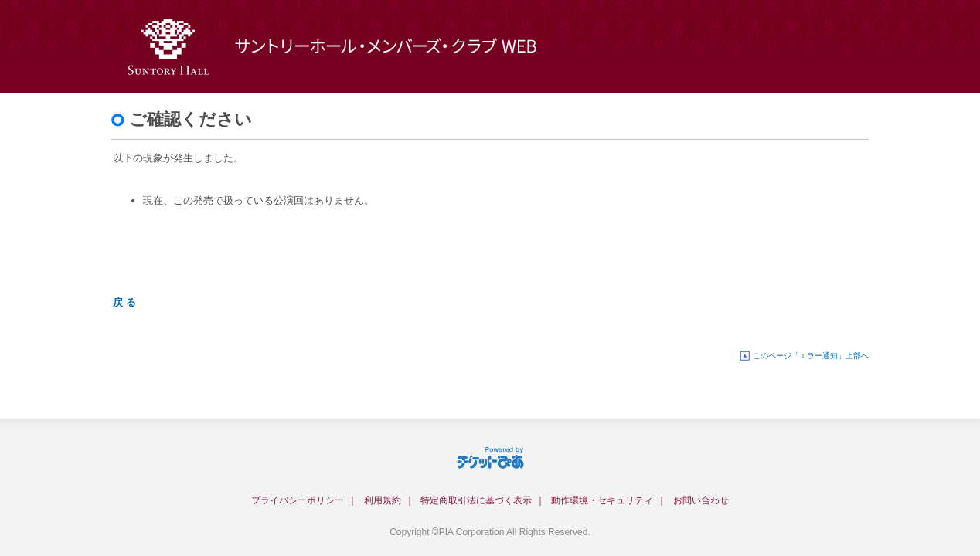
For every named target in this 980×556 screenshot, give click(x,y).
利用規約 (383, 500)
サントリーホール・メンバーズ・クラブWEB (370, 46)
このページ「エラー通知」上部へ (811, 356)
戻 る (124, 302)
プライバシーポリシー (298, 500)
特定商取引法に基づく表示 (476, 500)
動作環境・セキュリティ (602, 500)
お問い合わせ (701, 500)
